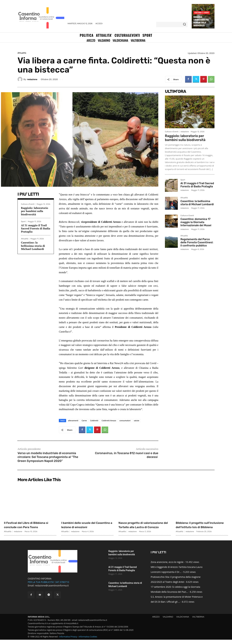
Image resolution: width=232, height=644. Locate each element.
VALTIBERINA (198, 621)
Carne (84, 420)
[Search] (184, 24)
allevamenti (73, 420)
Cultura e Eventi (202, 12)
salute (136, 420)
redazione (32, 79)
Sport (23, 222)
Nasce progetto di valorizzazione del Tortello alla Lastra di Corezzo (145, 527)
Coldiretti (94, 420)
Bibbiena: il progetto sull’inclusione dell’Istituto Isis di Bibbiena (199, 527)
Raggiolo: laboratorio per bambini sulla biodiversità (201, 21)
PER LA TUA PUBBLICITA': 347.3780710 (48, 586)
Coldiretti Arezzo (109, 420)
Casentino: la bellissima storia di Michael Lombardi (33, 246)
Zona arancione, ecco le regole (167, 566)
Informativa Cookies (88, 641)
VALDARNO (168, 621)
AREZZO (156, 621)
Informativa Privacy (68, 641)
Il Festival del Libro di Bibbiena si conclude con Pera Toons (30, 527)
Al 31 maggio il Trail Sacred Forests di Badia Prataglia (36, 228)
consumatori (125, 420)
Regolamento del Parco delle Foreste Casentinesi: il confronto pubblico (197, 242)
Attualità (22, 53)
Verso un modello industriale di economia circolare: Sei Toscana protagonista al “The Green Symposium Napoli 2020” (48, 457)
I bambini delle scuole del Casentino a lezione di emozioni (83, 527)
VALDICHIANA (183, 621)
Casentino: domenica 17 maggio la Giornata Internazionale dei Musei (196, 222)
